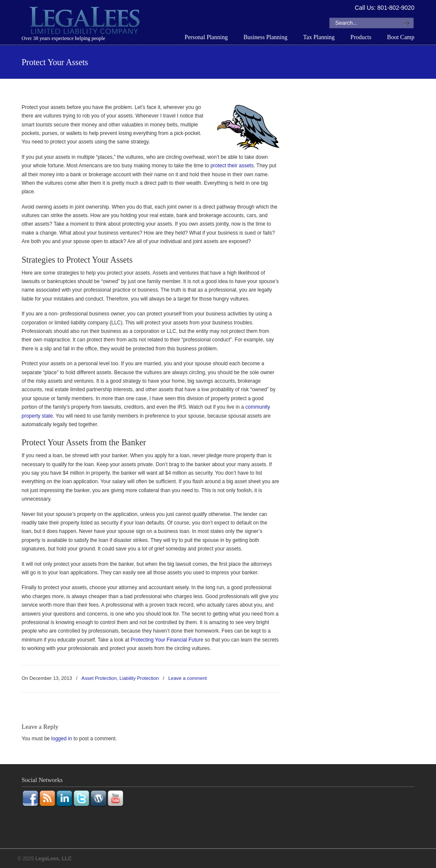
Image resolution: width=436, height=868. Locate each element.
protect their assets (232, 166)
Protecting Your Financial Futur (165, 640)
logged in (62, 739)
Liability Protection (139, 678)
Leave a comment (188, 678)
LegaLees (86, 22)
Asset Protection (99, 678)
